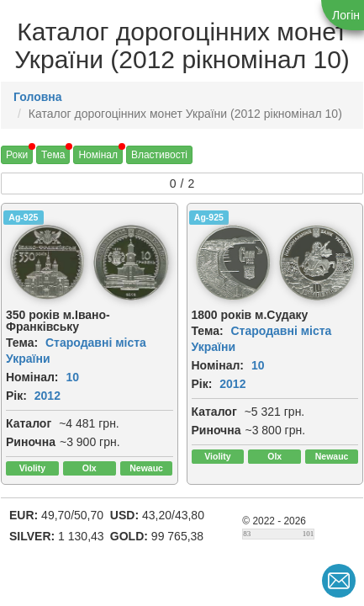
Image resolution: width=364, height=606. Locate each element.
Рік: (16, 396)
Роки (17, 155)
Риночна (31, 442)
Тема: (22, 343)
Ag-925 (23, 217)
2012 (47, 396)
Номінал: (32, 377)
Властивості (159, 155)
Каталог (29, 423)
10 (72, 377)
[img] (47, 263)
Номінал (98, 155)
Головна (38, 97)
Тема (53, 155)
